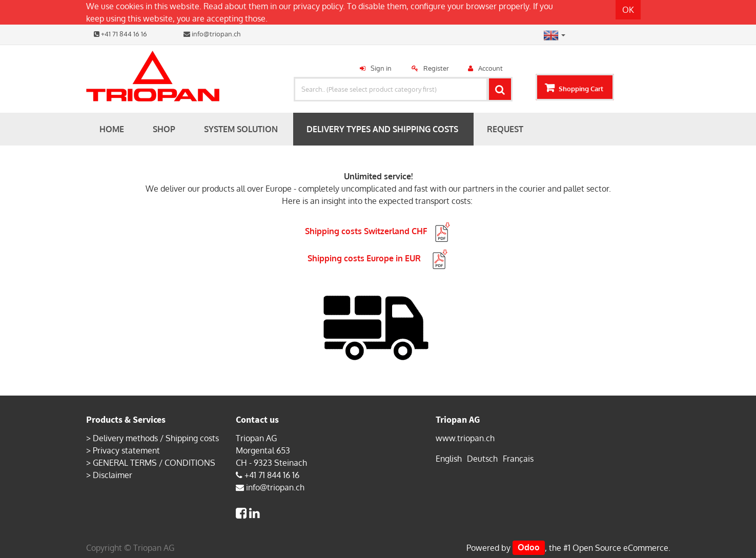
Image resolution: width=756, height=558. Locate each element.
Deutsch (482, 459)
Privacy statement (126, 450)
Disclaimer (113, 475)
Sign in (381, 68)
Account (491, 68)
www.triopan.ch (465, 438)
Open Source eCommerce (620, 548)
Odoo (529, 548)
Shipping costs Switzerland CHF (378, 231)
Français (518, 459)
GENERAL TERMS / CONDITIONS (154, 463)
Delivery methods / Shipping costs (156, 438)
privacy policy (318, 6)
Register (436, 68)
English (449, 459)
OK (628, 10)
